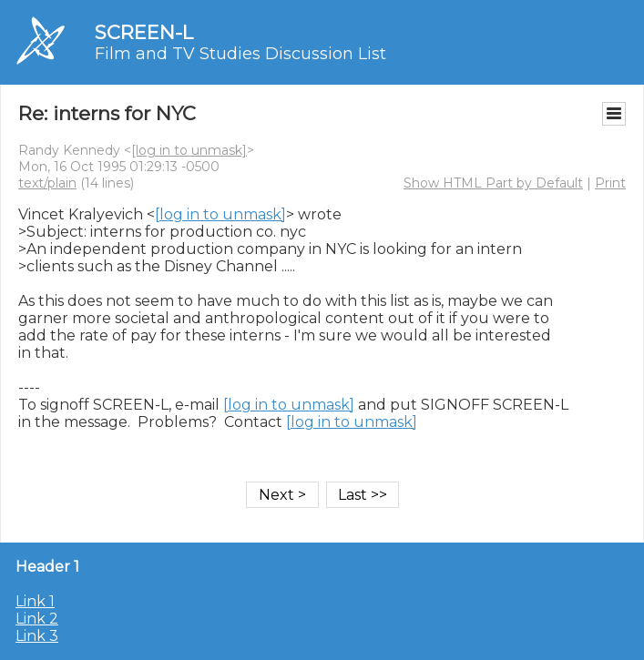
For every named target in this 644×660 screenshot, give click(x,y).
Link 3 (37, 636)
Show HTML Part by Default (493, 183)
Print (610, 183)
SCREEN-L (144, 32)
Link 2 (37, 619)
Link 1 (35, 601)
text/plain (47, 183)
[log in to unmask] (189, 150)
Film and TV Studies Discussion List (240, 54)
